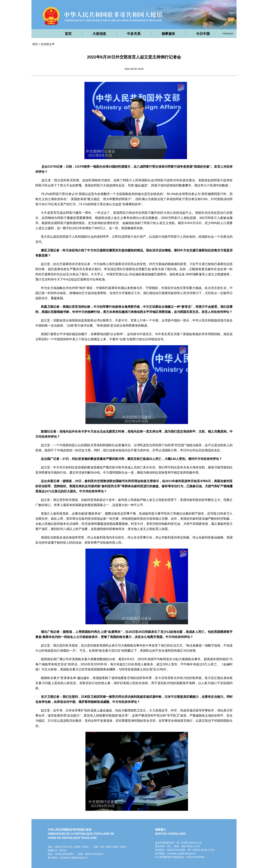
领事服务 (168, 34)
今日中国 (203, 34)
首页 (68, 34)
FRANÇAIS (228, 34)
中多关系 (134, 34)
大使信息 (99, 34)
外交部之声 (48, 44)
